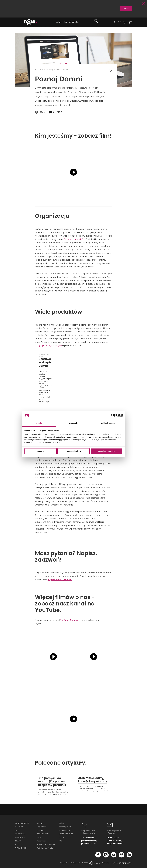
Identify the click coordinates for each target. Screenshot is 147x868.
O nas (61, 837)
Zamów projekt (65, 826)
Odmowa (40, 451)
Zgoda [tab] (39, 423)
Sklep (17, 829)
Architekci (20, 837)
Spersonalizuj (74, 451)
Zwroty (40, 837)
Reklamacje (42, 840)
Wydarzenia (20, 833)
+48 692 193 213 (88, 837)
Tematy (18, 840)
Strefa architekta (66, 833)
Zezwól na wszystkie (107, 451)
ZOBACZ (126, 9)
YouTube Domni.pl (69, 619)
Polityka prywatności (45, 847)
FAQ (61, 840)
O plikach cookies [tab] (108, 423)
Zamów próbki (65, 829)
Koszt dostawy (43, 833)
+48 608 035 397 (114, 837)
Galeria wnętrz (22, 822)
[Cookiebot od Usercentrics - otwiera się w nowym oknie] (113, 416)
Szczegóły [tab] (73, 423)
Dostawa (40, 829)
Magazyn (19, 826)
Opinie (62, 822)
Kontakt (40, 822)
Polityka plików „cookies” (47, 844)
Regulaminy (42, 826)
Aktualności (21, 847)
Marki (18, 844)
